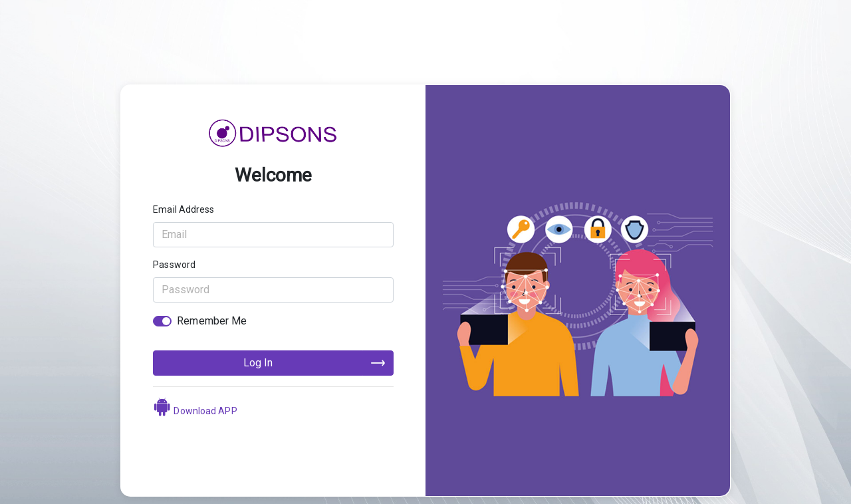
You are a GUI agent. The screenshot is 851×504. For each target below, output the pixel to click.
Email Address (183, 209)
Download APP (195, 411)
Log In (258, 363)
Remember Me (212, 321)
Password (174, 265)
